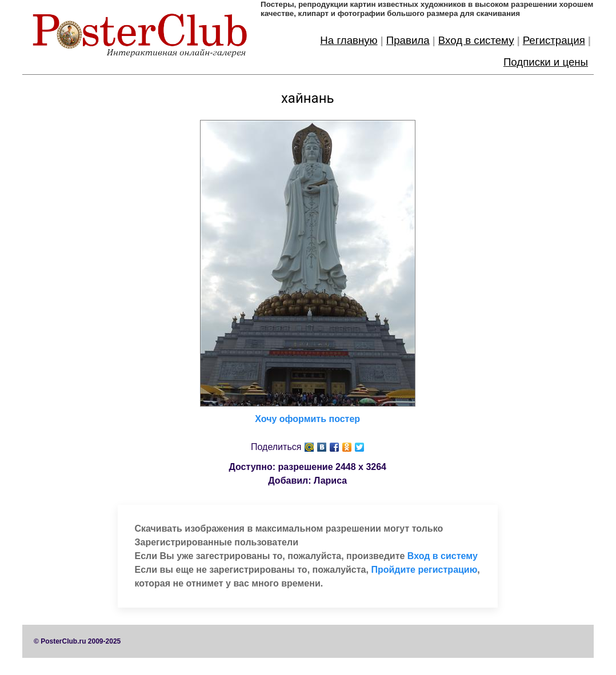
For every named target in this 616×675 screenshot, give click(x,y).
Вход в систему (476, 40)
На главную (349, 40)
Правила (408, 40)
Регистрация (554, 40)
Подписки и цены (546, 62)
